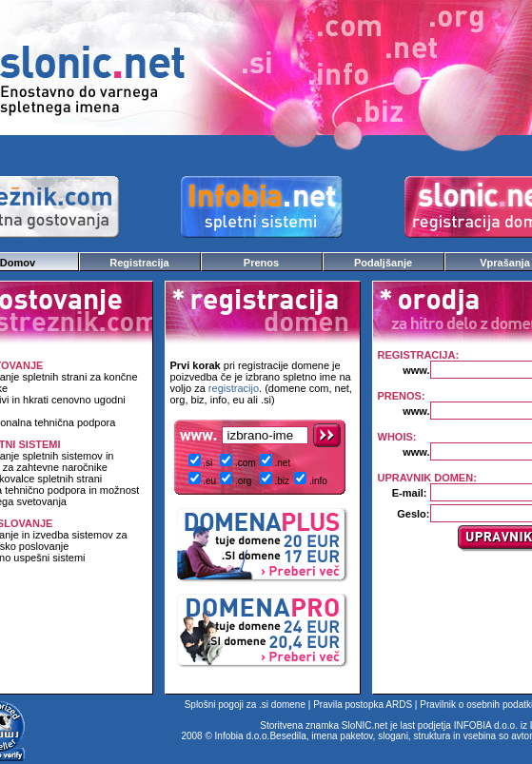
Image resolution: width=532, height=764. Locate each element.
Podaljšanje (383, 263)
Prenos (261, 263)
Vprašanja (505, 263)
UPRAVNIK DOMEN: (427, 478)
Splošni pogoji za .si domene (245, 705)
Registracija (139, 263)
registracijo (234, 388)
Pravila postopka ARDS (363, 705)
